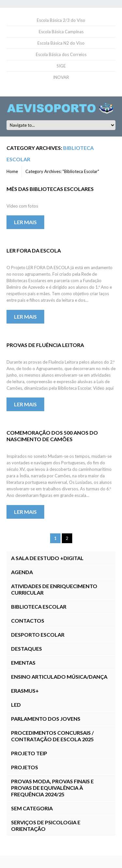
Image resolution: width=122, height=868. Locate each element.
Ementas (23, 663)
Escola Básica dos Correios (61, 54)
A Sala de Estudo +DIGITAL (47, 558)
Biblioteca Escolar (39, 607)
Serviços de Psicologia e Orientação (46, 825)
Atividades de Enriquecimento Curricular (54, 589)
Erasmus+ (25, 691)
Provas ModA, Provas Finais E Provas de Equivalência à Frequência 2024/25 (52, 788)
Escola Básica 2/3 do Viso (61, 20)
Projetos (25, 767)
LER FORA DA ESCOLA (34, 250)
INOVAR (61, 77)
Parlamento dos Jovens (46, 719)
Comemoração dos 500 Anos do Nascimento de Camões (52, 436)
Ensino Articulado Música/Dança (59, 677)
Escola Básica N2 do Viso (61, 43)
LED (16, 705)
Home (12, 171)
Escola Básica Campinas (61, 32)
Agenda (22, 572)
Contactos (28, 621)
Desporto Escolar (38, 635)
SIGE (61, 66)
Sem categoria (32, 808)
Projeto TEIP (29, 753)
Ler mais (25, 222)
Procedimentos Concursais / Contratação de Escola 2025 (52, 736)
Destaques (27, 649)
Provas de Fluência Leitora (45, 345)
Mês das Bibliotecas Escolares (50, 189)
